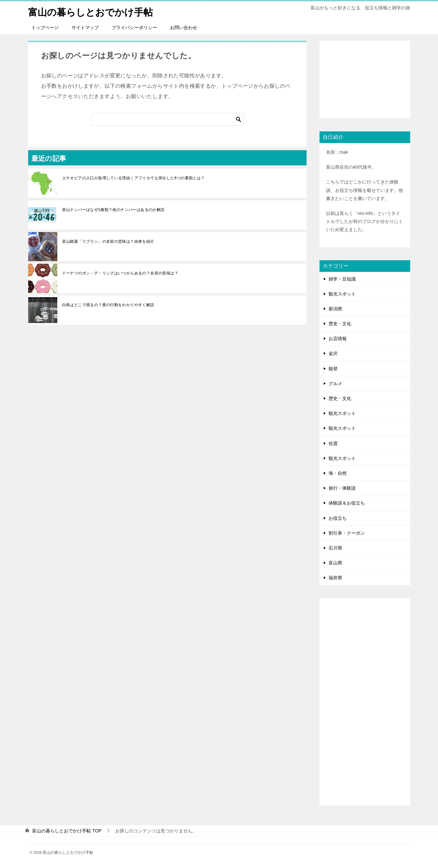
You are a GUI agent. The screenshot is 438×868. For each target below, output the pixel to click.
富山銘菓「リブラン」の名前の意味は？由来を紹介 (108, 241)
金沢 (333, 353)
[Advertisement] (365, 80)
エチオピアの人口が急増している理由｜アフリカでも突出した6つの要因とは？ (134, 178)
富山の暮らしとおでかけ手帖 (93, 11)
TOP (67, 831)
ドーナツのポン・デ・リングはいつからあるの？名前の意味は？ (120, 273)
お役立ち (338, 518)
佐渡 (333, 443)
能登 (333, 369)
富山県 (335, 563)
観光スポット (342, 294)
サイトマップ (85, 28)
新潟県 (335, 309)
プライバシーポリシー (134, 28)
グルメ (335, 384)
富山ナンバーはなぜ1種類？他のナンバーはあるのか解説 (113, 210)
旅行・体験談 (342, 488)
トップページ (45, 28)
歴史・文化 (340, 324)
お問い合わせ (184, 28)
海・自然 (338, 473)
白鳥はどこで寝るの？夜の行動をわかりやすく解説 (108, 305)
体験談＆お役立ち (347, 503)
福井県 (335, 578)
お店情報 (338, 339)
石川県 (335, 548)
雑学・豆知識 (342, 279)
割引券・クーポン (347, 533)
